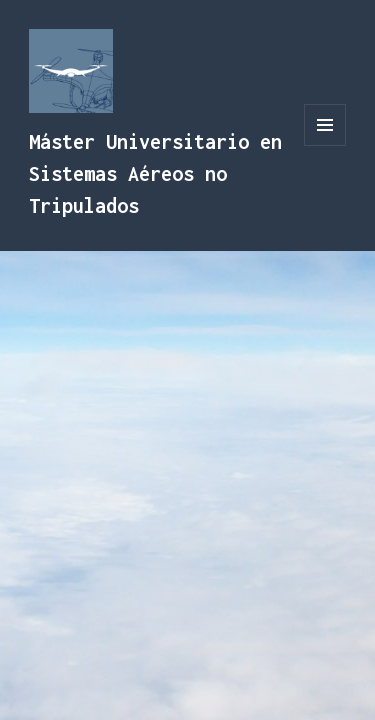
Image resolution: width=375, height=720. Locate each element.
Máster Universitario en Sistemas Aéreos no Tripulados (155, 173)
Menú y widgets (325, 145)
